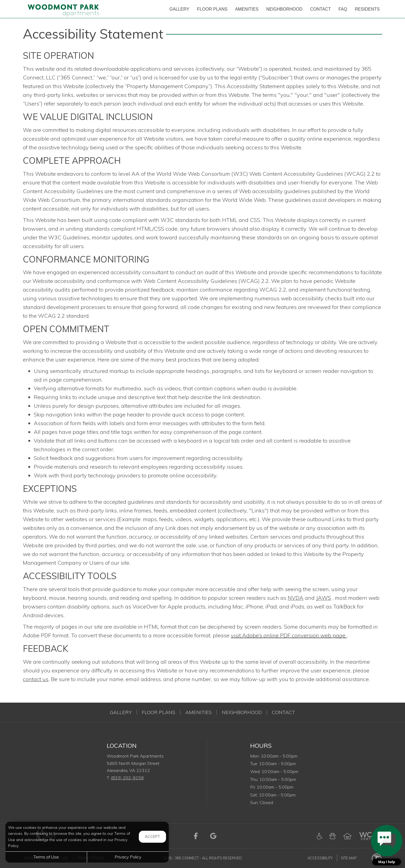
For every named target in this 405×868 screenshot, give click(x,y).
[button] (387, 845)
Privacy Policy (128, 857)
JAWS (323, 598)
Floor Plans (159, 712)
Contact (283, 712)
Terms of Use (46, 857)
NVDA (296, 598)
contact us (36, 679)
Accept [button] (152, 836)
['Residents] (367, 9)
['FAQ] (343, 9)
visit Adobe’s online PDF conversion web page (289, 635)
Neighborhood (242, 712)
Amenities (199, 712)
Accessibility (320, 858)
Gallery (121, 712)
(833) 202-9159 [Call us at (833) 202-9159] (127, 778)
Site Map (349, 858)
